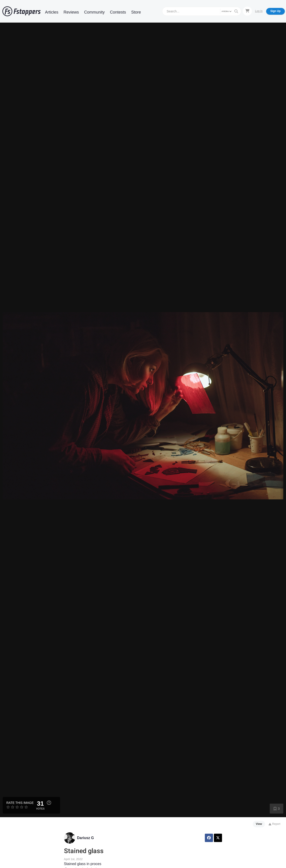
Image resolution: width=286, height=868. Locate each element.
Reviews (71, 12)
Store (136, 12)
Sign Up (275, 11)
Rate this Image (20, 803)
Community (94, 12)
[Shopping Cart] (247, 11)
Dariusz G (86, 838)
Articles (52, 12)
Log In (259, 11)
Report (274, 824)
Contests (118, 12)
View (259, 824)
